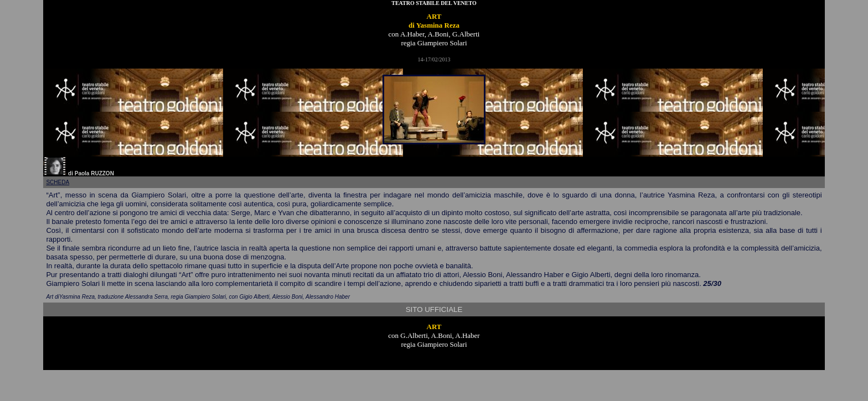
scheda (58, 182)
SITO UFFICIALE (434, 309)
